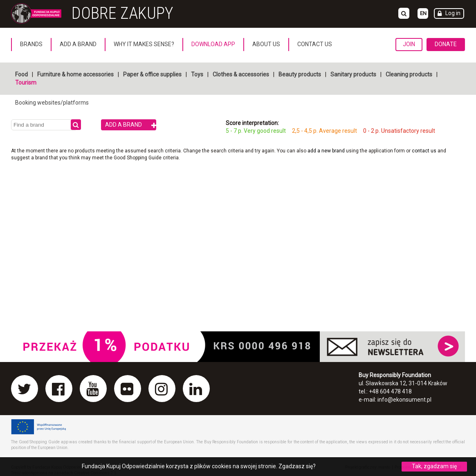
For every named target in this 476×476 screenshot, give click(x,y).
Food (21, 74)
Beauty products (300, 74)
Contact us (315, 44)
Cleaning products (409, 74)
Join (409, 44)
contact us (425, 151)
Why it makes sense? (144, 44)
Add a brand (78, 44)
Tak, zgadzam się (434, 466)
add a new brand (326, 151)
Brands (31, 44)
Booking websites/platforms (52, 103)
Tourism (26, 83)
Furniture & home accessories (75, 74)
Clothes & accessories (241, 74)
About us (266, 44)
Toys (197, 74)
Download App (213, 44)
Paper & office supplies (152, 74)
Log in (453, 13)
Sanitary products (353, 74)
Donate (446, 44)
